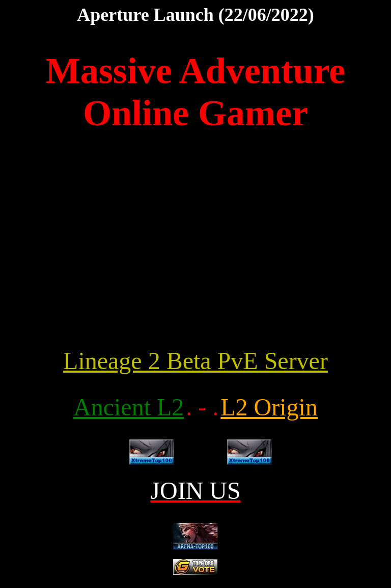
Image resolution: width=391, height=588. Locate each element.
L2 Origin (269, 407)
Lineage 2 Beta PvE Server (195, 361)
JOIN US (195, 491)
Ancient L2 (129, 407)
